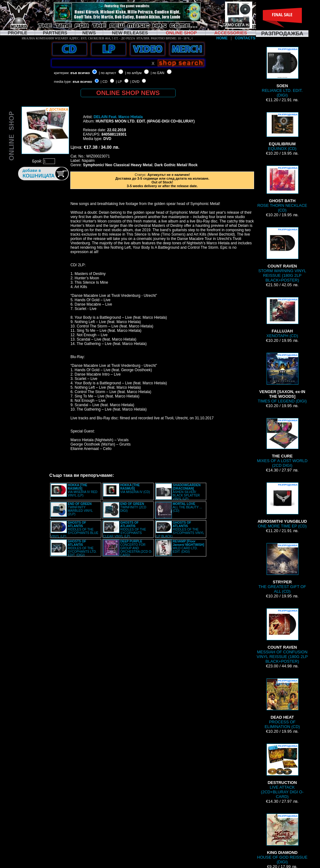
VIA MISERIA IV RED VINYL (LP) (83, 490)
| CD (104, 82)
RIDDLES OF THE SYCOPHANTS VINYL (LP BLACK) (180, 529)
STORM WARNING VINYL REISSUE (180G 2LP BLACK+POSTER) (282, 255)
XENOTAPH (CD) (282, 318)
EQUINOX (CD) (282, 132)
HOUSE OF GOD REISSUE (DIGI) (282, 839)
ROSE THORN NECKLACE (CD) (282, 189)
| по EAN (157, 73)
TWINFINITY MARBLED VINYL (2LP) (80, 509)
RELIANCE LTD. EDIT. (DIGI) (282, 72)
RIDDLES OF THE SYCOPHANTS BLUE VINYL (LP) (75, 529)
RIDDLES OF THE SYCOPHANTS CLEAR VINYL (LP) (125, 529)
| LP (119, 82)
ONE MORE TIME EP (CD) (282, 505)
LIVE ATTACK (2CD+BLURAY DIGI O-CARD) (282, 771)
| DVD (135, 82)
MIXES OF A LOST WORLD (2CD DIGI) (282, 443)
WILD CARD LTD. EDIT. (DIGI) (189, 546)
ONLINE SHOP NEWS (128, 93)
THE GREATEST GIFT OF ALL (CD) (282, 568)
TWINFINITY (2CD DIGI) (133, 507)
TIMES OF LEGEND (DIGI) (282, 378)
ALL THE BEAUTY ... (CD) (187, 507)
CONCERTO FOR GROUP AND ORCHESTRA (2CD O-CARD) (136, 548)
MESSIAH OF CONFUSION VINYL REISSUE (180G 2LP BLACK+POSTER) (282, 636)
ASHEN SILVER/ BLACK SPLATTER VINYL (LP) (187, 492)
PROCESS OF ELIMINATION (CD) (282, 704)
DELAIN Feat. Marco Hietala (118, 117)
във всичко (80, 73)
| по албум (133, 73)
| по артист (108, 73)
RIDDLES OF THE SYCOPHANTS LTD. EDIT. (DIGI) (82, 548)
